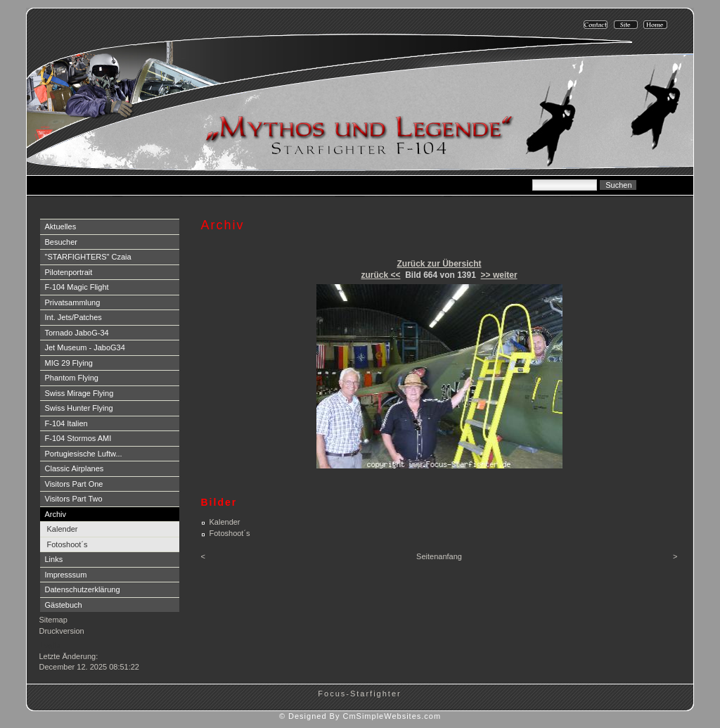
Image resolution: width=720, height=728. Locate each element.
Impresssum (66, 575)
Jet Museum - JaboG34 (85, 347)
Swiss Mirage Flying (79, 393)
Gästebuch (64, 605)
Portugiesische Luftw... (84, 454)
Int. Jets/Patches (73, 317)
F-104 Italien (66, 423)
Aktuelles (61, 226)
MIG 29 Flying (69, 363)
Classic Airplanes (75, 468)
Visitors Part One (74, 484)
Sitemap (53, 620)
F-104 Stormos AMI (78, 438)
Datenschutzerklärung (83, 589)
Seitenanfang (439, 556)
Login (50, 645)
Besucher (61, 242)
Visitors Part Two (74, 499)
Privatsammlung (73, 302)
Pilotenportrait (69, 272)
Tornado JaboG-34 (77, 333)
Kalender (63, 529)
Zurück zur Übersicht (439, 264)
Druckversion (62, 631)
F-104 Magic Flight (77, 287)
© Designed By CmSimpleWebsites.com (360, 716)
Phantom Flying (72, 378)
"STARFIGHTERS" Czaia (88, 257)
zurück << (380, 275)
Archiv (56, 514)
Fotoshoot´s (67, 544)
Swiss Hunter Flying (79, 408)
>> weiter (499, 275)
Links (54, 559)
